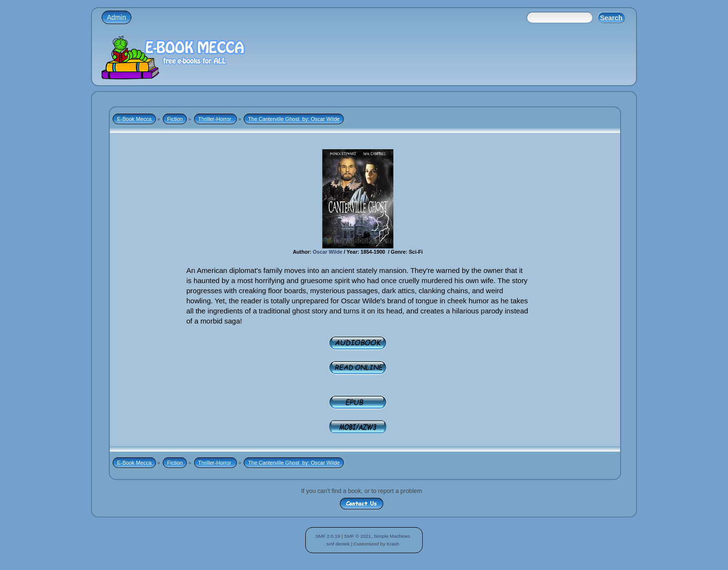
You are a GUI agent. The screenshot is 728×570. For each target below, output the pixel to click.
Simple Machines (392, 536)
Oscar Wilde (327, 252)
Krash (393, 544)
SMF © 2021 (358, 536)
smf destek (338, 544)
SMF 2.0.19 (328, 536)
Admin (117, 17)
